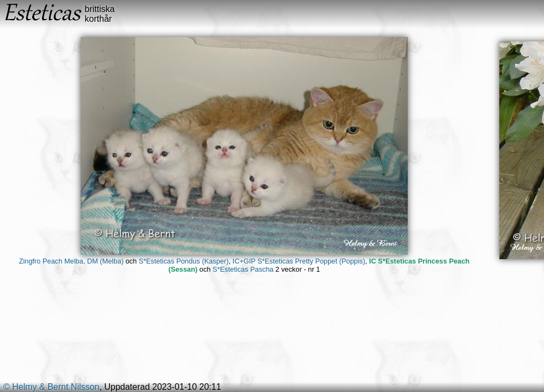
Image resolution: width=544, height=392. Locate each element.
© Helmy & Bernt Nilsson (51, 387)
